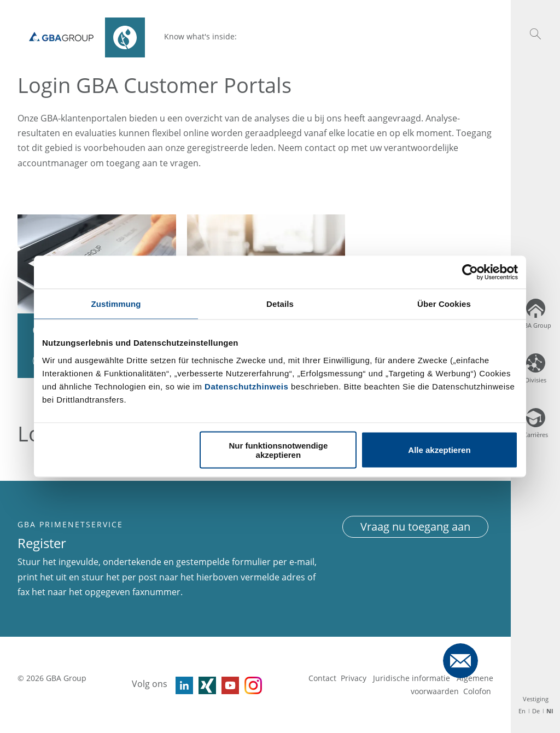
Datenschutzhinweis (246, 386)
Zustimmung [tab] (116, 304)
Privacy (355, 678)
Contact (322, 678)
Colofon (477, 691)
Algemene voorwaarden (452, 685)
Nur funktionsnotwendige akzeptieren (278, 450)
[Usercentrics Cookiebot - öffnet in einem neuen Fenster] (470, 272)
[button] (535, 34)
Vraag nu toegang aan (415, 527)
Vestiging (536, 699)
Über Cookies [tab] (444, 304)
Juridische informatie (413, 678)
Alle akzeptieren (439, 450)
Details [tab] (280, 304)
